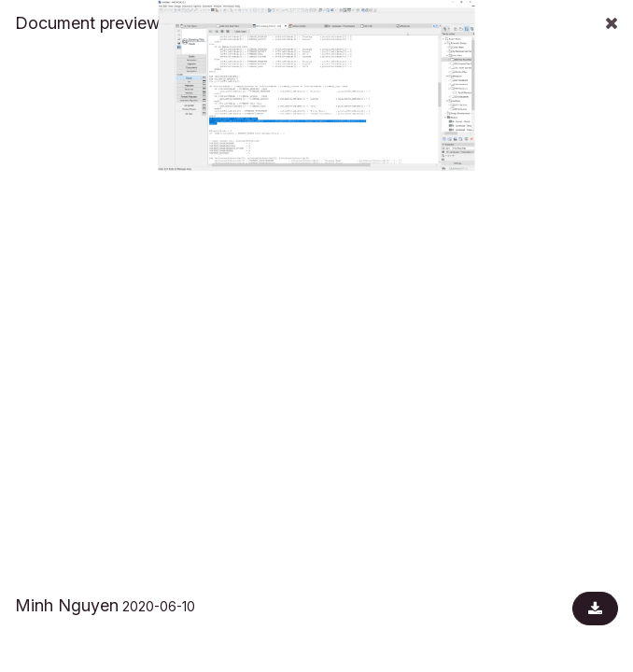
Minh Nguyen (67, 605)
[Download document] (595, 609)
